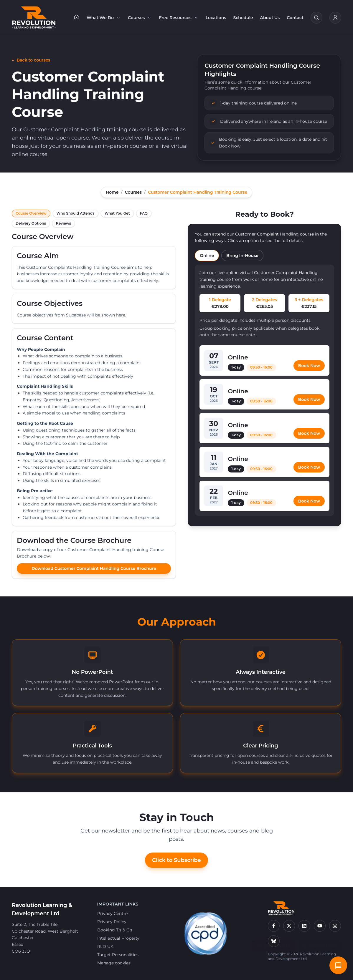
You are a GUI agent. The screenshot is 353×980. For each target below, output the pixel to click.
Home (112, 192)
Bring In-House (242, 256)
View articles (320, 943)
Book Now (309, 366)
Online (207, 256)
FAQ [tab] (144, 213)
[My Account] (335, 18)
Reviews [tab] (63, 223)
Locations (216, 18)
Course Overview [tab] (31, 213)
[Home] (77, 17)
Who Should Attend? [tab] (76, 213)
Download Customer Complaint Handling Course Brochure (94, 568)
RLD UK (105, 946)
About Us (270, 18)
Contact (295, 18)
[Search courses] (316, 18)
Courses (140, 18)
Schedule (243, 18)
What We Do (104, 18)
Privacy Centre (112, 913)
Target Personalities (118, 955)
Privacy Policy (112, 922)
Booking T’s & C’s (115, 930)
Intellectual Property (118, 938)
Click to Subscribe (176, 860)
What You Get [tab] (117, 213)
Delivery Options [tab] (31, 223)
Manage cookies (114, 963)
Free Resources (179, 18)
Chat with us (274, 943)
